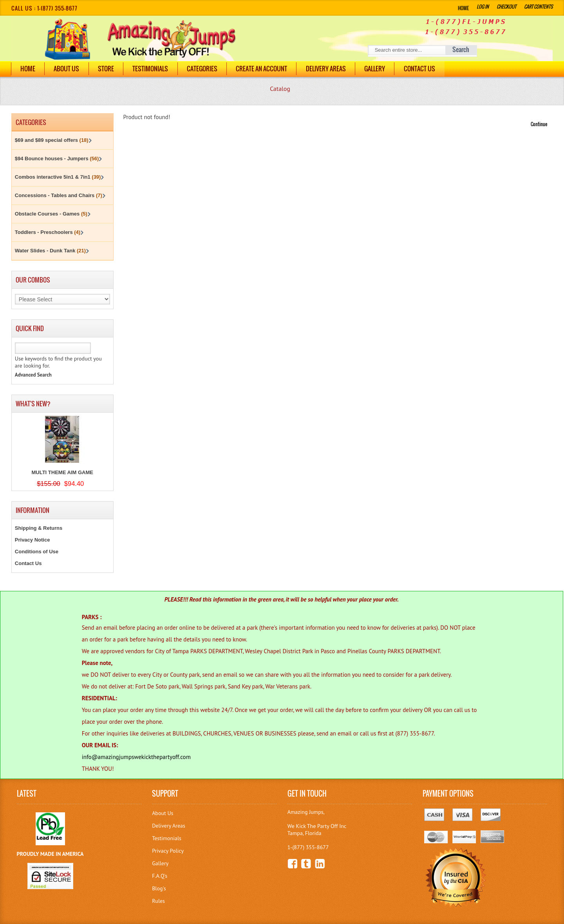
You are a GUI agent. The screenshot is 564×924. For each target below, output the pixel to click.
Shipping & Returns (39, 528)
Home (463, 8)
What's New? (33, 404)
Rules (158, 901)
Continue (539, 124)
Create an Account (265, 69)
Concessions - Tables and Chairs (59, 195)
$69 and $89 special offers (52, 140)
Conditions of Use (37, 552)
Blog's (159, 888)
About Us (68, 69)
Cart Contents (538, 6)
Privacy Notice (33, 540)
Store (108, 69)
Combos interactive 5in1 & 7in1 (58, 177)
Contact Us (425, 69)
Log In (483, 6)
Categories (205, 69)
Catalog (280, 89)
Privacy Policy (168, 851)
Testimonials (153, 69)
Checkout (506, 6)
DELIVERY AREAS (330, 69)
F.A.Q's (160, 876)
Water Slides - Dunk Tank (50, 251)
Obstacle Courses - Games (51, 214)
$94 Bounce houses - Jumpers (57, 159)
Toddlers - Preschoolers (48, 232)
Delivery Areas (169, 826)
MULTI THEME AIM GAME (62, 472)
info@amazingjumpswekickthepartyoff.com (136, 757)
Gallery (379, 69)
